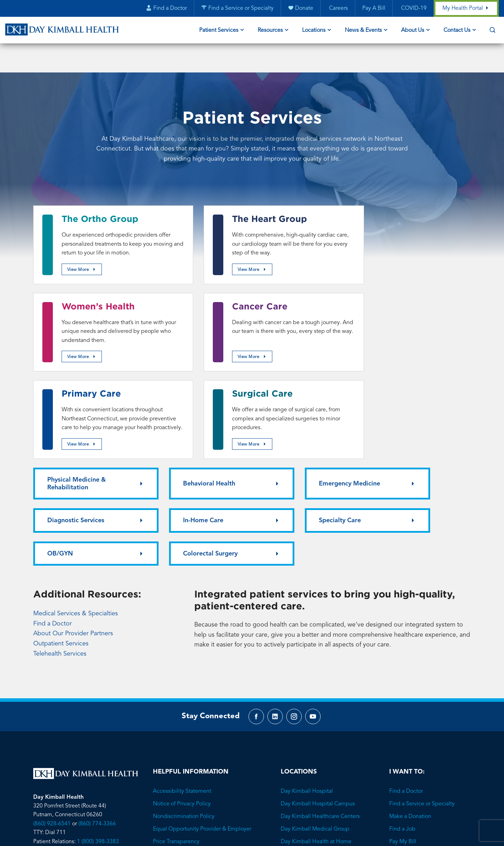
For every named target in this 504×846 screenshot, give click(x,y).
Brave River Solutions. (281, 804)
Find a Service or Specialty (422, 676)
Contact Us (457, 31)
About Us (413, 31)
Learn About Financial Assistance (430, 726)
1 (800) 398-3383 (98, 714)
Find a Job (402, 701)
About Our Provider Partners (73, 504)
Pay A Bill (373, 9)
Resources (270, 31)
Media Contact (171, 751)
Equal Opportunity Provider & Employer (202, 701)
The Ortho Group (100, 191)
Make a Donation (410, 688)
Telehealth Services (60, 524)
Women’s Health (397, 191)
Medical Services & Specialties (76, 484)
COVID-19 (413, 9)
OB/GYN (284, 424)
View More (85, 253)
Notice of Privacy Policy (182, 676)
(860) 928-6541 (52, 695)
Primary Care (241, 288)
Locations (314, 31)
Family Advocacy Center (311, 726)
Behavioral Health (185, 387)
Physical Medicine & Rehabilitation (76, 387)
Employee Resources (179, 764)
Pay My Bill (403, 714)
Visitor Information (176, 739)
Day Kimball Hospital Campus (318, 676)
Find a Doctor (52, 494)
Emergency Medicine (302, 387)
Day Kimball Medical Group (315, 701)
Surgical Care (390, 288)
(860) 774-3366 (97, 695)
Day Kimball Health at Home (316, 714)
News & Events (363, 31)
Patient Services (219, 31)
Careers (337, 9)
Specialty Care (180, 424)
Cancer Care (89, 288)
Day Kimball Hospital (307, 663)
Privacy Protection (175, 726)
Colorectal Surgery (411, 424)
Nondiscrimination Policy (184, 688)
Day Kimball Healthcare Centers (320, 688)
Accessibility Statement (182, 663)
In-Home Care (67, 424)
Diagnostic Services (412, 387)
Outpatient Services (61, 514)
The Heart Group (248, 191)
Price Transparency (176, 714)
